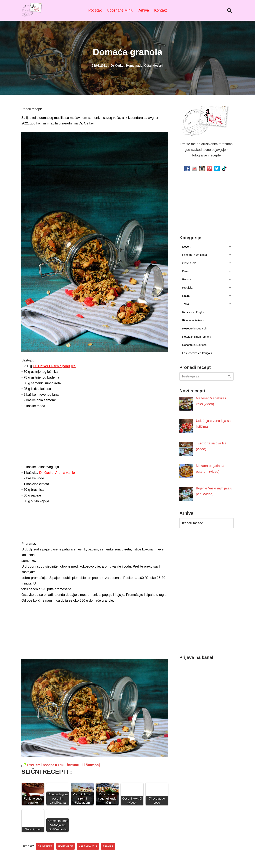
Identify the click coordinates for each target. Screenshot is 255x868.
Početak (95, 10)
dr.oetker (45, 847)
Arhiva (144, 10)
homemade (66, 847)
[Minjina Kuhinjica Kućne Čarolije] (33, 10)
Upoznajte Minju (120, 10)
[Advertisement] (95, 438)
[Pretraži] (229, 10)
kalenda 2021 (88, 847)
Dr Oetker (118, 65)
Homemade (134, 65)
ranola (108, 847)
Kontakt (160, 10)
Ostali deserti (154, 65)
